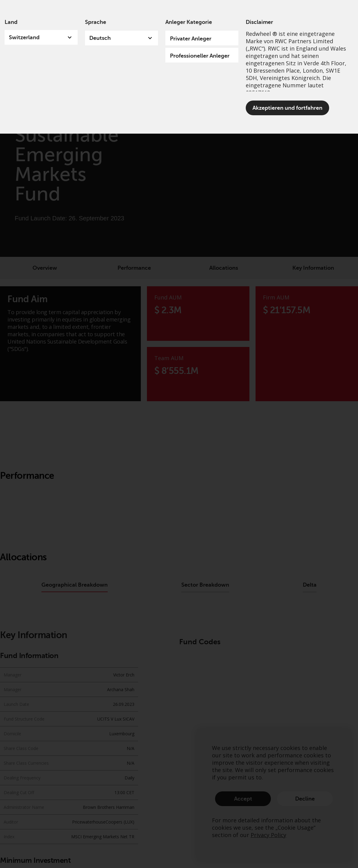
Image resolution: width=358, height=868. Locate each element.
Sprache (96, 22)
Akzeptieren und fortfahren (287, 108)
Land (11, 22)
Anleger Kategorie (189, 22)
